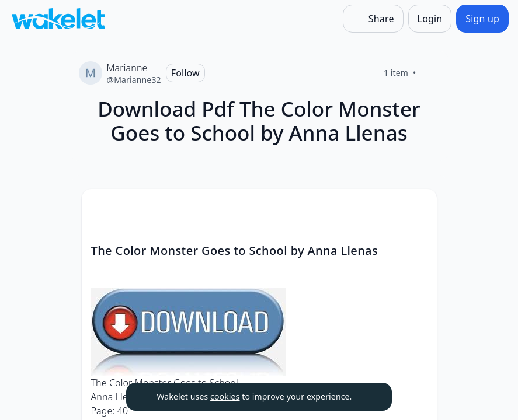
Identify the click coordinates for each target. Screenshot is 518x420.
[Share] (373, 19)
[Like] (430, 73)
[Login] (430, 19)
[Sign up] (482, 19)
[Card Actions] (418, 208)
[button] (418, 209)
